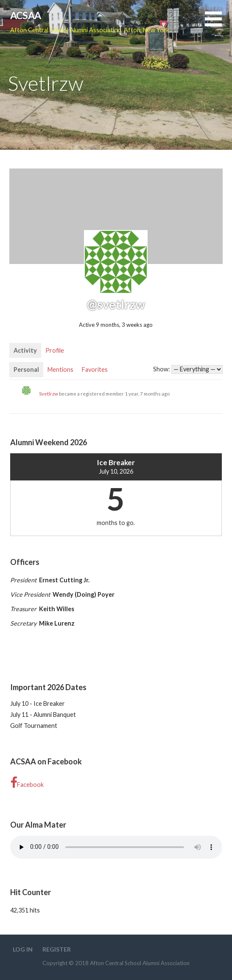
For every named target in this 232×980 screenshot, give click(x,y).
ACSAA (26, 15)
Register (57, 949)
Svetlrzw (49, 394)
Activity (25, 350)
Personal (26, 369)
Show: (162, 369)
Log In (23, 949)
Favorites (95, 369)
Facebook (27, 783)
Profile (55, 350)
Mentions (60, 369)
